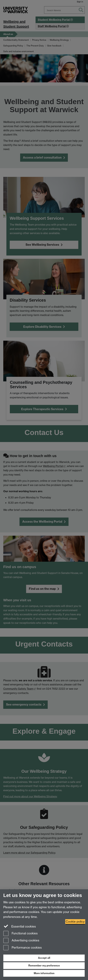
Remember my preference (44, 966)
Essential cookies (20, 926)
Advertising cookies (21, 941)
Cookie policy (75, 922)
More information (44, 973)
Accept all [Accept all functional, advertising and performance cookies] (44, 958)
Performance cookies (23, 948)
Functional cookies (20, 934)
